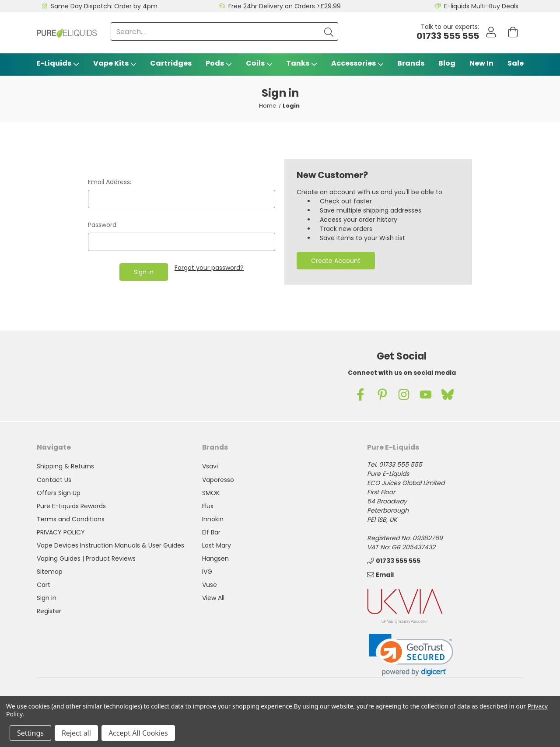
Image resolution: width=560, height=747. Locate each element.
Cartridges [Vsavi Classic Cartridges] (171, 63)
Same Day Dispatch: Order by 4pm (104, 6)
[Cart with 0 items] (512, 33)
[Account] (489, 33)
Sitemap (50, 572)
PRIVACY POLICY (61, 532)
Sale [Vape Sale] (516, 63)
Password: (103, 225)
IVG (207, 572)
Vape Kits (115, 63)
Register (49, 611)
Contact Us (54, 480)
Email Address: (110, 182)
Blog (447, 63)
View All (213, 598)
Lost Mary (217, 545)
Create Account (336, 261)
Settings (30, 733)
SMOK (211, 493)
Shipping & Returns (65, 466)
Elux (208, 506)
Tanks (302, 63)
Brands (411, 63)
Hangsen (215, 559)
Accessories (357, 63)
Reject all (76, 733)
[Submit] (327, 31)
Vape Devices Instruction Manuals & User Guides (110, 545)
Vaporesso (218, 480)
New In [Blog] (481, 63)
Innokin (213, 519)
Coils (259, 63)
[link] (411, 655)
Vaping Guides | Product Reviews (86, 559)
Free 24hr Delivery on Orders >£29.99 (285, 6)
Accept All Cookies (138, 733)
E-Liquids (58, 63)
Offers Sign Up (59, 493)
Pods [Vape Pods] (219, 63)
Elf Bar (211, 532)
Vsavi (210, 466)
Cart (44, 585)
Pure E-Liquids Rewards (71, 506)
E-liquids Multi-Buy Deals (481, 6)
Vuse (210, 585)
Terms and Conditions (71, 519)
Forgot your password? (209, 268)
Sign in (47, 598)
